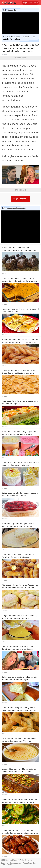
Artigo (25, 3)
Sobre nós (5, 863)
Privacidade (32, 863)
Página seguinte (21, 199)
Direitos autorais (7, 865)
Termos (25, 863)
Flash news (34, 3)
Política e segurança (15, 863)
